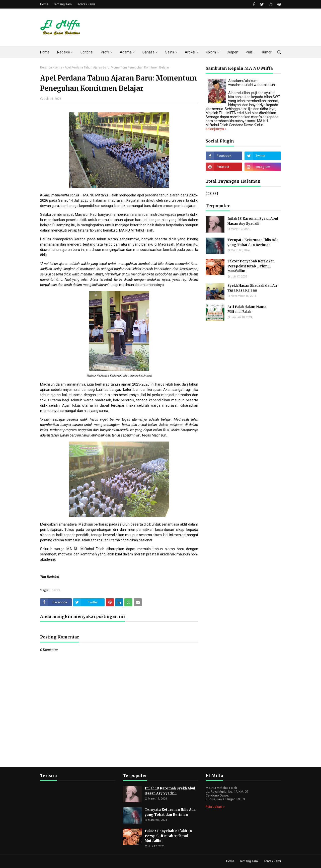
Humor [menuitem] (266, 52)
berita (58, 67)
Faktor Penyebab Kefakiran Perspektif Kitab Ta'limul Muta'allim (251, 266)
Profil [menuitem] (105, 52)
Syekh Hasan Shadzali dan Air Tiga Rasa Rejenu (252, 288)
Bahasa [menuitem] (148, 52)
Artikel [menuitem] (190, 52)
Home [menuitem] (45, 52)
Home (44, 4)
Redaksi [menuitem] (63, 52)
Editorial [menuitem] (87, 52)
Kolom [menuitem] (211, 52)
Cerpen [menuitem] (232, 52)
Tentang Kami (63, 4)
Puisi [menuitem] (250, 52)
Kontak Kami (86, 4)
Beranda (46, 67)
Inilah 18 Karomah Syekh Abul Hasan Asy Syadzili (253, 221)
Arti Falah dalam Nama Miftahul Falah (247, 309)
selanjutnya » (216, 129)
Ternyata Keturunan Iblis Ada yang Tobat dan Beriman (253, 242)
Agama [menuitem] (126, 52)
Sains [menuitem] (170, 52)
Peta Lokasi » (215, 807)
